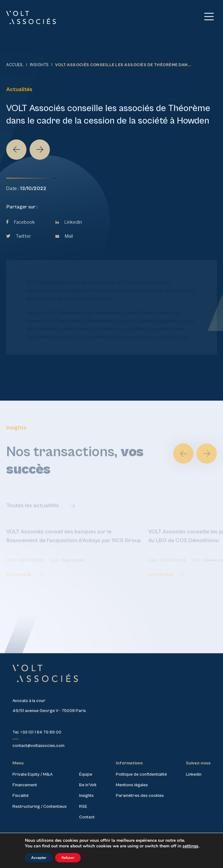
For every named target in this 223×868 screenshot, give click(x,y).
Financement (25, 785)
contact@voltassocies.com (38, 746)
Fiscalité (21, 796)
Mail (64, 236)
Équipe (86, 774)
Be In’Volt (88, 785)
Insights (39, 65)
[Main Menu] (209, 17)
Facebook (21, 222)
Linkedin (69, 222)
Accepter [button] (39, 858)
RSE (83, 807)
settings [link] (190, 846)
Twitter (19, 236)
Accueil (15, 65)
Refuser (68, 858)
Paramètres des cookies (140, 796)
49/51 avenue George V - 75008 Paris (49, 711)
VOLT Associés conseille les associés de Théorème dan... (123, 65)
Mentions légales (132, 785)
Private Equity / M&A (33, 774)
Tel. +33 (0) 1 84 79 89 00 (37, 732)
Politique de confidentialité (141, 774)
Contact (87, 817)
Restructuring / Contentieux (40, 807)
